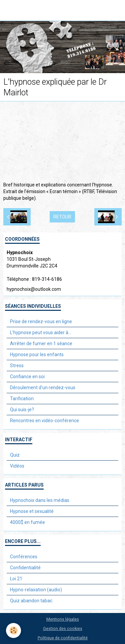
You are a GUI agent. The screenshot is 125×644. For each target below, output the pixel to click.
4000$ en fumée (27, 522)
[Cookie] (13, 630)
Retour (62, 217)
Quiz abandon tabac (31, 601)
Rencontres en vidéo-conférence (44, 421)
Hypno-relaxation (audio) (36, 590)
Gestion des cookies (63, 628)
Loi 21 (16, 579)
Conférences (24, 557)
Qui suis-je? (22, 410)
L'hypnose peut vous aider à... (41, 333)
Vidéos (17, 466)
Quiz (15, 455)
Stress (17, 366)
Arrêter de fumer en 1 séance (41, 344)
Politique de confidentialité (63, 638)
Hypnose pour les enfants (37, 355)
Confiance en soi (27, 377)
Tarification (22, 399)
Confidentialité (25, 568)
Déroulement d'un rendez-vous (43, 388)
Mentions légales (63, 619)
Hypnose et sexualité (32, 511)
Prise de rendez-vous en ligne (41, 321)
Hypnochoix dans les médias (40, 500)
